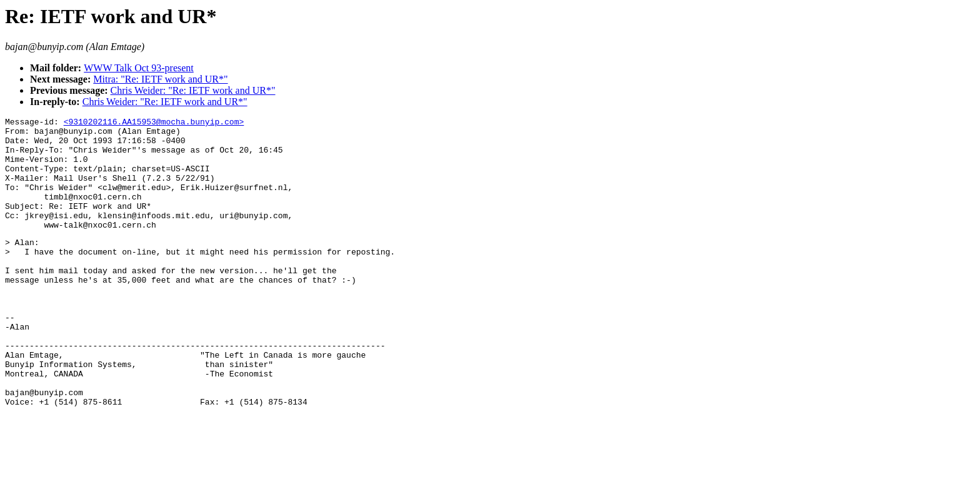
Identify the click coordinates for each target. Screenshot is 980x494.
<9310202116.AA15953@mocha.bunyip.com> (154, 123)
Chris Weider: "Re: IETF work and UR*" (193, 90)
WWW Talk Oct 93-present (139, 68)
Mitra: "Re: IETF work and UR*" (160, 79)
